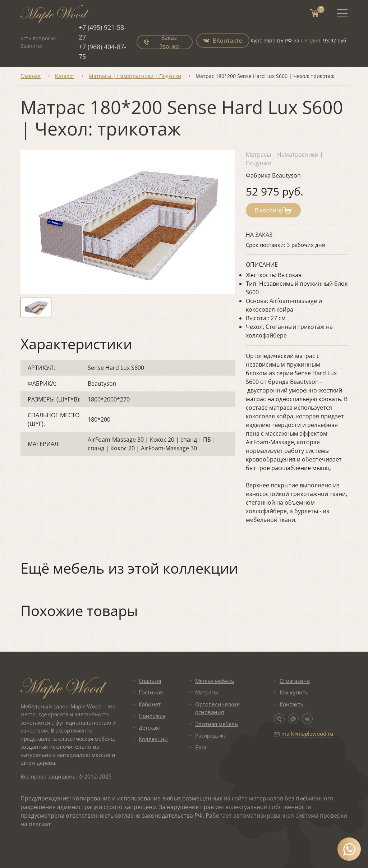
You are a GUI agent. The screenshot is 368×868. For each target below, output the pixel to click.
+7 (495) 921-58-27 (102, 32)
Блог (201, 747)
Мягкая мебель (215, 681)
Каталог (65, 76)
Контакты (292, 704)
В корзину (273, 210)
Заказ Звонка (161, 42)
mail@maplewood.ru (307, 734)
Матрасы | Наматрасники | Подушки (135, 76)
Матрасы (207, 692)
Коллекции (153, 739)
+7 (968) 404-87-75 (102, 52)
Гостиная (151, 692)
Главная (31, 76)
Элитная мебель (217, 724)
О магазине (295, 681)
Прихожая (152, 716)
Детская (149, 727)
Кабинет (150, 704)
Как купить (294, 692)
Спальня (150, 681)
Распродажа (211, 735)
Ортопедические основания (217, 708)
